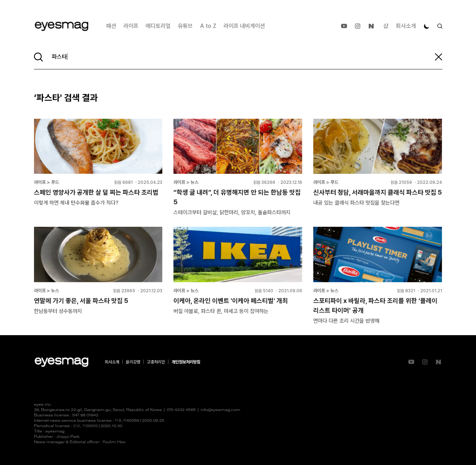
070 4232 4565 (181, 410)
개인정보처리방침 (186, 362)
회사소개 (406, 26)
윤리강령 (133, 362)
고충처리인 (156, 362)
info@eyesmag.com (220, 410)
